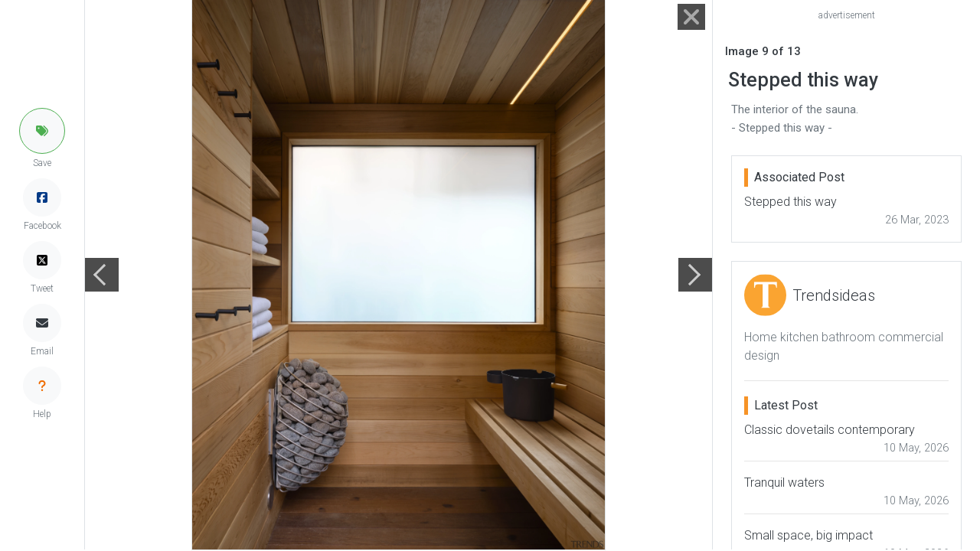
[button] (42, 131)
